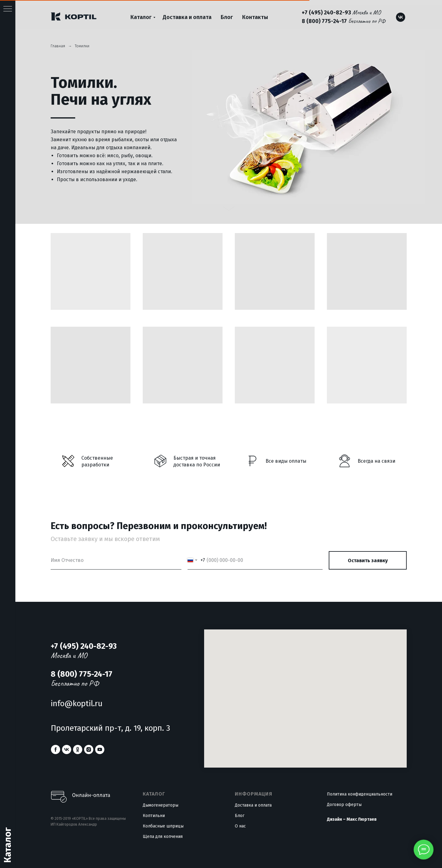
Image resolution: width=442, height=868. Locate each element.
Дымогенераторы (161, 805)
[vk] (401, 17)
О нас (240, 826)
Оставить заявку (368, 561)
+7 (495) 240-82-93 (326, 13)
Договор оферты (344, 805)
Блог (227, 17)
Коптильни (154, 816)
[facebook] (56, 749)
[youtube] (100, 749)
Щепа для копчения (163, 837)
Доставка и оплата (187, 17)
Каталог (141, 17)
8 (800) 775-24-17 (324, 21)
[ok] (78, 749)
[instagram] (89, 749)
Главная (58, 46)
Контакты (255, 17)
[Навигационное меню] (8, 9)
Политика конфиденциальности (360, 794)
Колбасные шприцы (163, 826)
